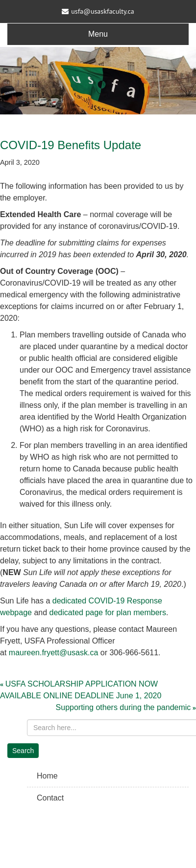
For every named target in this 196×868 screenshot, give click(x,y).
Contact (50, 798)
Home (47, 776)
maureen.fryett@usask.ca (54, 653)
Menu (98, 34)
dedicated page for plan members (108, 612)
